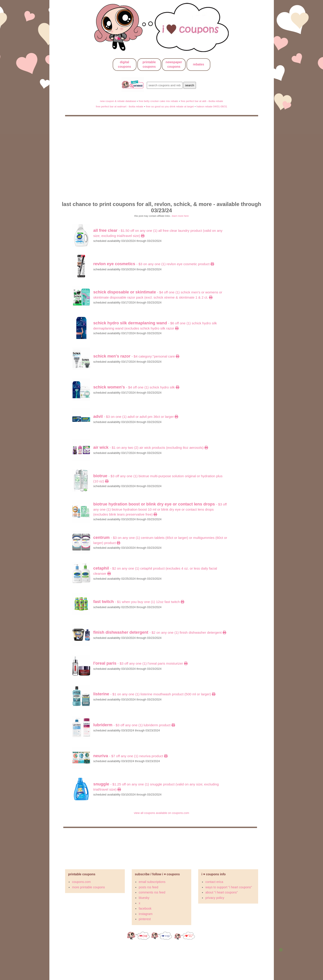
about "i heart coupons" (222, 892)
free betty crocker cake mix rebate (158, 101)
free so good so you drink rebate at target (170, 106)
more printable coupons (88, 887)
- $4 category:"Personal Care (136, 356)
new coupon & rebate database (118, 101)
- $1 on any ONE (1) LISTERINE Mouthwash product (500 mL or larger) (154, 694)
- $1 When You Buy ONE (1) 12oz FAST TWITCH (139, 602)
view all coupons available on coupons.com (161, 813)
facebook (145, 908)
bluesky (144, 898)
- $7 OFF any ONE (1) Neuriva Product (130, 756)
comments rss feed (152, 892)
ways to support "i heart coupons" (229, 887)
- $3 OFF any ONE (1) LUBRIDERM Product (134, 725)
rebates (198, 64)
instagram (146, 914)
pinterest (145, 919)
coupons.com (81, 882)
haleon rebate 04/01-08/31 (212, 106)
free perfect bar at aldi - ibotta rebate (202, 101)
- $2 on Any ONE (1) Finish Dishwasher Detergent (160, 632)
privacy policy (215, 898)
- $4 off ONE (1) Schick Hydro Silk (136, 387)
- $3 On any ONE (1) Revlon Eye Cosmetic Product (154, 264)
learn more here (180, 216)
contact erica (214, 882)
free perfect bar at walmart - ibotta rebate (120, 106)
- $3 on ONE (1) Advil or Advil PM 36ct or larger (136, 417)
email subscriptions (152, 882)
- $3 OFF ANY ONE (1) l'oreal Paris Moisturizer (140, 663)
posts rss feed (148, 887)
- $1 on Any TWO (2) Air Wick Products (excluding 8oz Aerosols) (151, 448)
